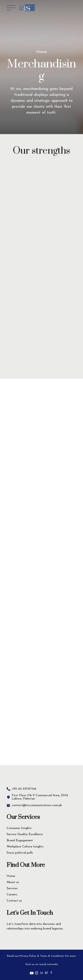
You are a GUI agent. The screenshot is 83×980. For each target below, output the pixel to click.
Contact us (14, 901)
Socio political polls (20, 853)
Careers (12, 895)
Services (12, 888)
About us (13, 882)
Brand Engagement (20, 841)
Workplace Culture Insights (25, 847)
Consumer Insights (19, 828)
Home (42, 52)
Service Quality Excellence (25, 834)
